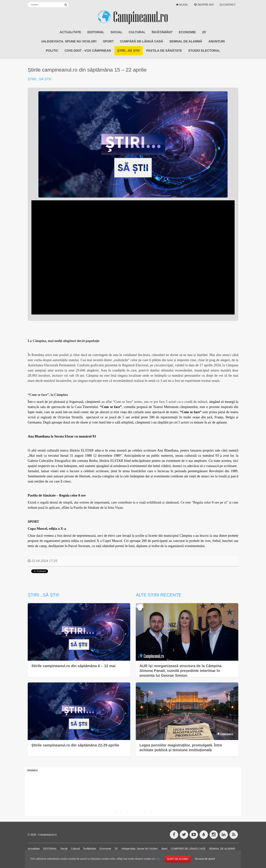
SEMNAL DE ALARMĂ (186, 41)
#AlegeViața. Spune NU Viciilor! (69, 41)
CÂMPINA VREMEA (133, 788)
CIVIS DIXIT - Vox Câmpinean (88, 51)
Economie (187, 32)
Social (116, 32)
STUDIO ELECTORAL (204, 51)
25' (204, 32)
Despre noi (204, 5)
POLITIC (52, 51)
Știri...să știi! (129, 51)
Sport (108, 41)
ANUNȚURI (217, 41)
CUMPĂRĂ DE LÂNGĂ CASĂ (142, 41)
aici (157, 859)
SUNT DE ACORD (178, 859)
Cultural (137, 32)
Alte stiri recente (159, 595)
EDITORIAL (96, 32)
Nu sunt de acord (205, 859)
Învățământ (162, 32)
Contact (228, 5)
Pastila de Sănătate (164, 51)
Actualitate (70, 32)
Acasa (182, 5)
